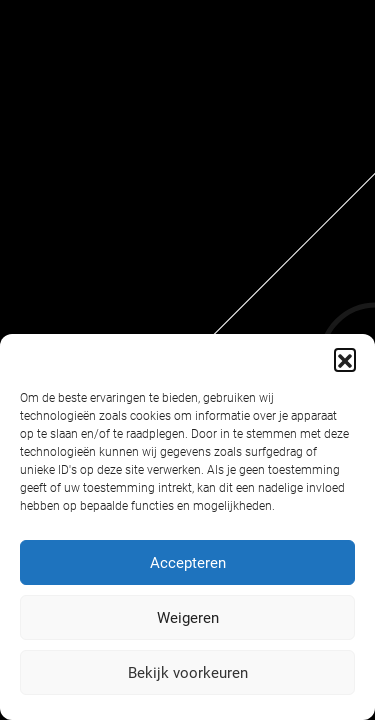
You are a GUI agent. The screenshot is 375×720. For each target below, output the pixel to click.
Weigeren (188, 618)
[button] (345, 359)
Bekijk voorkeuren (188, 673)
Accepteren (188, 563)
